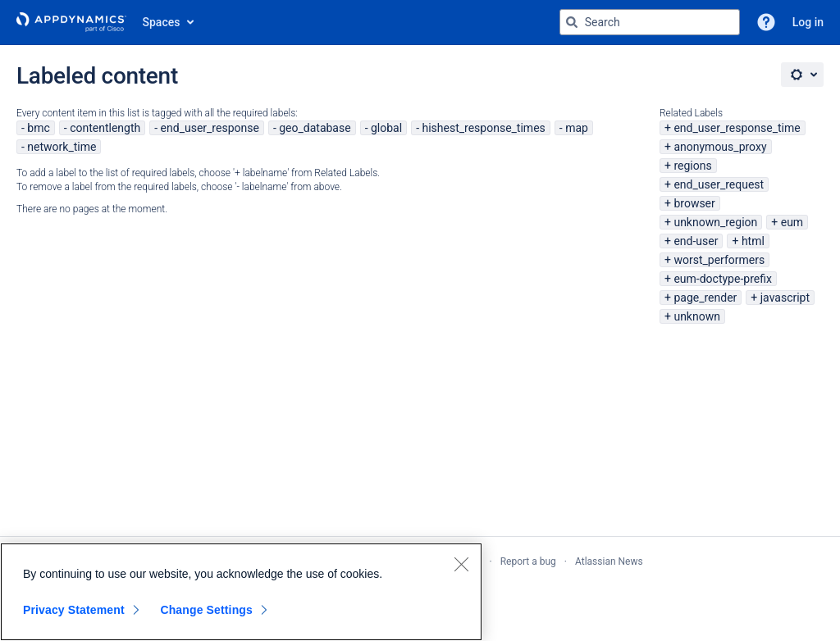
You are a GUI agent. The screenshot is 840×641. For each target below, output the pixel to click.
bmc (38, 128)
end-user (696, 241)
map (577, 128)
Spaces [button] (162, 22)
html (753, 241)
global (386, 128)
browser (694, 203)
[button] (766, 22)
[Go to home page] (71, 22)
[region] (241, 592)
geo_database (315, 128)
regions (692, 166)
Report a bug (528, 561)
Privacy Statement (74, 610)
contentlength (105, 128)
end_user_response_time (737, 128)
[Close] (461, 564)
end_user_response (210, 128)
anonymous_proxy (720, 147)
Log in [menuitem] (808, 22)
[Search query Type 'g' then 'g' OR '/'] (650, 22)
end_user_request (719, 184)
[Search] (572, 22)
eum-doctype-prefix (722, 279)
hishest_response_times (483, 128)
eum (792, 222)
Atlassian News (609, 561)
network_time (62, 147)
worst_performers (719, 260)
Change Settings (206, 610)
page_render (705, 298)
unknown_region (715, 222)
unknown (697, 316)
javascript (785, 298)
